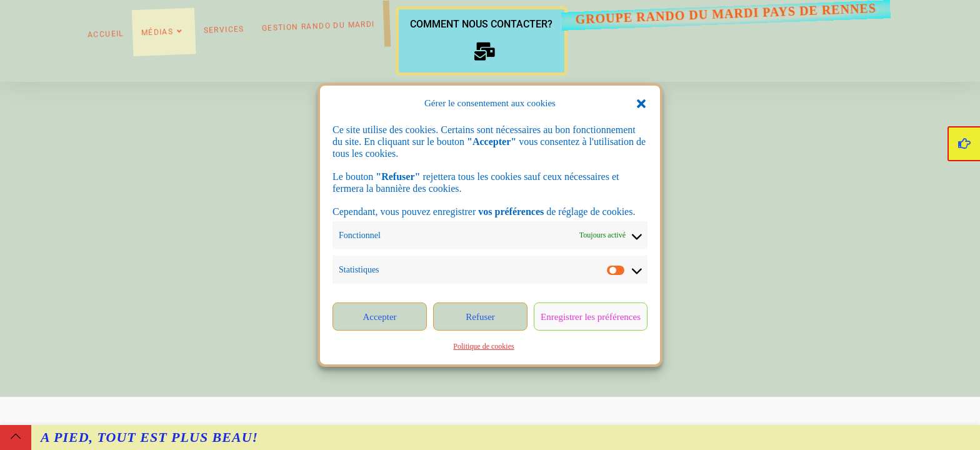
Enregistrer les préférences (591, 317)
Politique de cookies (483, 346)
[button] (641, 103)
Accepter (379, 317)
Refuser (480, 317)
